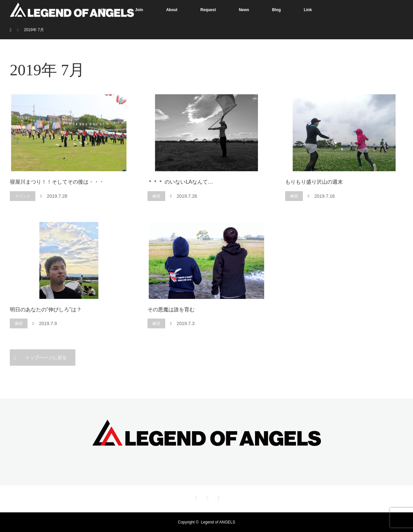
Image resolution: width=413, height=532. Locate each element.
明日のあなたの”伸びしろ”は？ (46, 310)
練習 (156, 196)
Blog (276, 10)
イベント (23, 196)
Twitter (195, 497)
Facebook (206, 497)
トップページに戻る (46, 358)
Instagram (218, 497)
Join (139, 10)
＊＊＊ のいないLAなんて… (180, 182)
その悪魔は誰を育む (171, 310)
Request (208, 10)
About (172, 10)
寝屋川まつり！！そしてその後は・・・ (57, 182)
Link (308, 10)
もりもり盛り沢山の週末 (314, 182)
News (244, 10)
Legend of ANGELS (218, 522)
